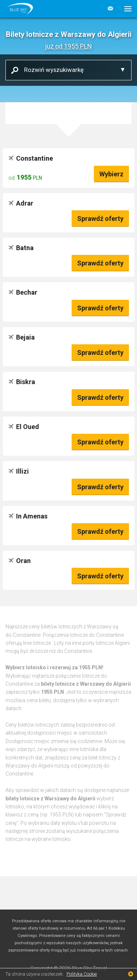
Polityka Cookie (82, 974)
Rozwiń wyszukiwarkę (51, 70)
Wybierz (111, 174)
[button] (125, 9)
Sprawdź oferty (100, 219)
